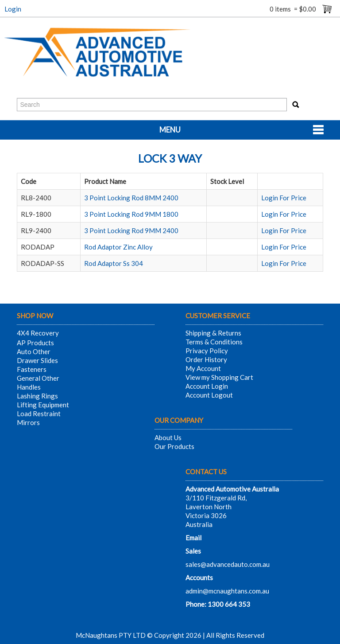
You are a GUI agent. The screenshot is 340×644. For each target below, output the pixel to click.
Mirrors (28, 422)
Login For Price (284, 198)
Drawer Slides (37, 360)
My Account (203, 368)
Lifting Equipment (43, 405)
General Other (38, 378)
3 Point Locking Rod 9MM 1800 (131, 214)
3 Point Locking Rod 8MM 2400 (131, 198)
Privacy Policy (207, 351)
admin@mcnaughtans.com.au (227, 591)
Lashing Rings (37, 396)
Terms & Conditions (214, 342)
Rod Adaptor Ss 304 (114, 263)
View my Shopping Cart (219, 377)
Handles (29, 387)
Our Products (174, 446)
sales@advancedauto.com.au (228, 564)
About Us (168, 437)
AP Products (35, 343)
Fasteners (32, 369)
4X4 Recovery (38, 333)
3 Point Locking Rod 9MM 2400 (131, 230)
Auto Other (34, 351)
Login (13, 9)
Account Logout (209, 395)
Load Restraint (39, 414)
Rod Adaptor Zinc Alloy (118, 247)
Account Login (207, 386)
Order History (206, 359)
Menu (170, 130)
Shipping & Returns (213, 333)
